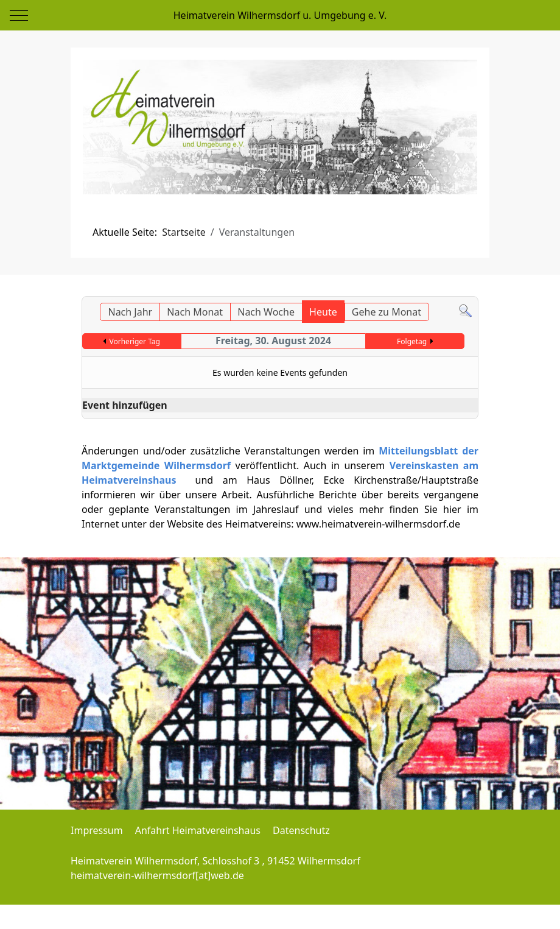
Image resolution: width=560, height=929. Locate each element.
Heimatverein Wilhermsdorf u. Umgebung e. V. (280, 15)
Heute (323, 312)
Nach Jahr (130, 312)
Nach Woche (266, 312)
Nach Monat (195, 312)
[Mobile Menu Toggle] (19, 15)
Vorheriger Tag (135, 341)
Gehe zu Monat (387, 312)
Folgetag (412, 341)
